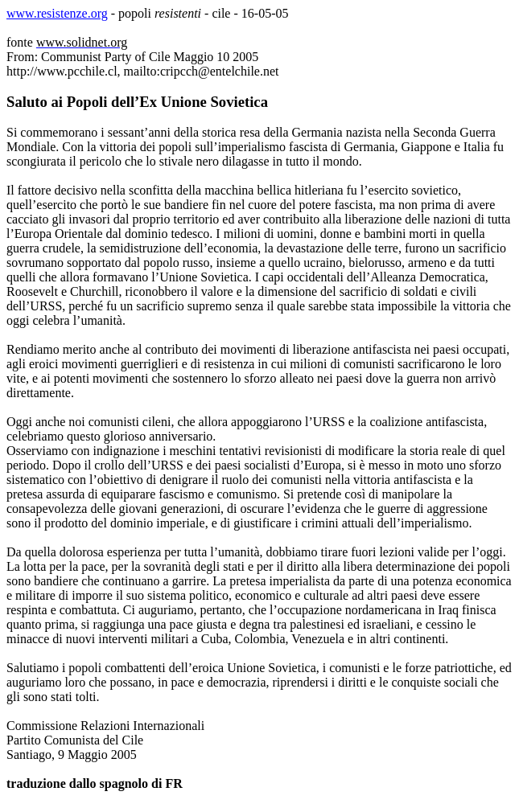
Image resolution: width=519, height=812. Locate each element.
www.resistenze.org (57, 13)
